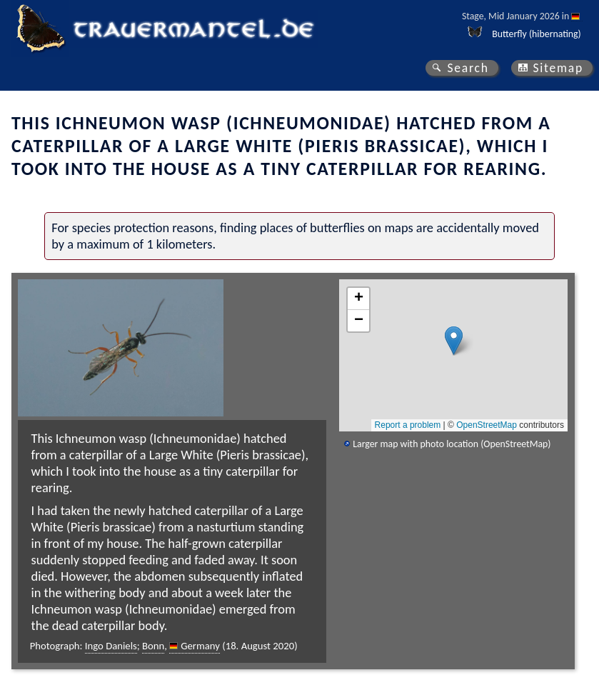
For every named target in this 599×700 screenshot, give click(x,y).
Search (468, 68)
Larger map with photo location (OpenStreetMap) (452, 444)
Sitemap (558, 68)
